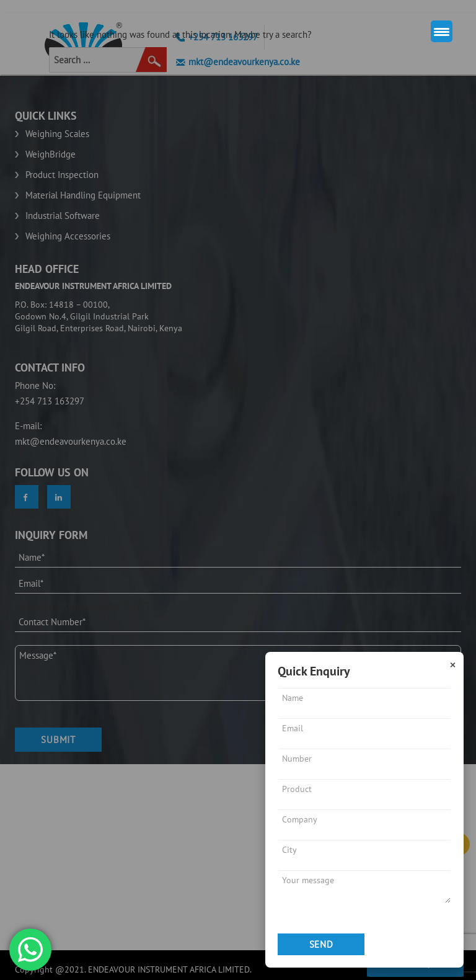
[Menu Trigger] (442, 31)
